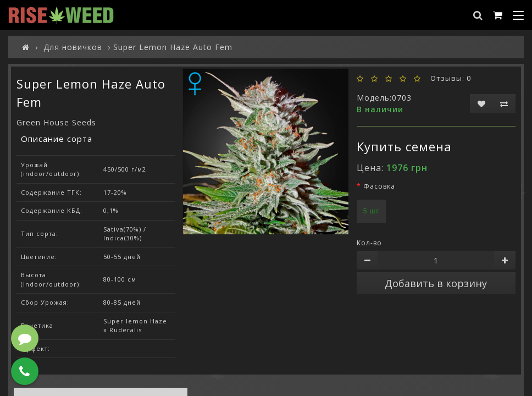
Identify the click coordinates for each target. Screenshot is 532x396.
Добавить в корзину (436, 283)
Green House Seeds (56, 122)
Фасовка (379, 186)
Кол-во (369, 243)
